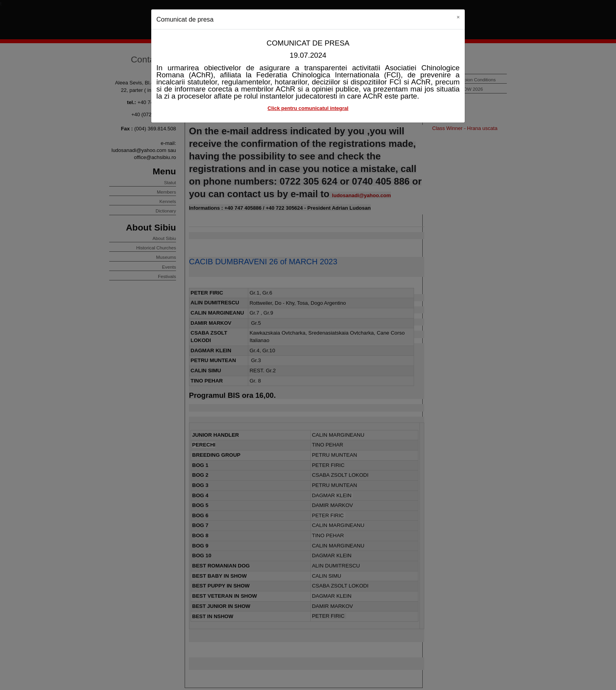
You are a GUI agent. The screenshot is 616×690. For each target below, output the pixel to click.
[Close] (458, 17)
